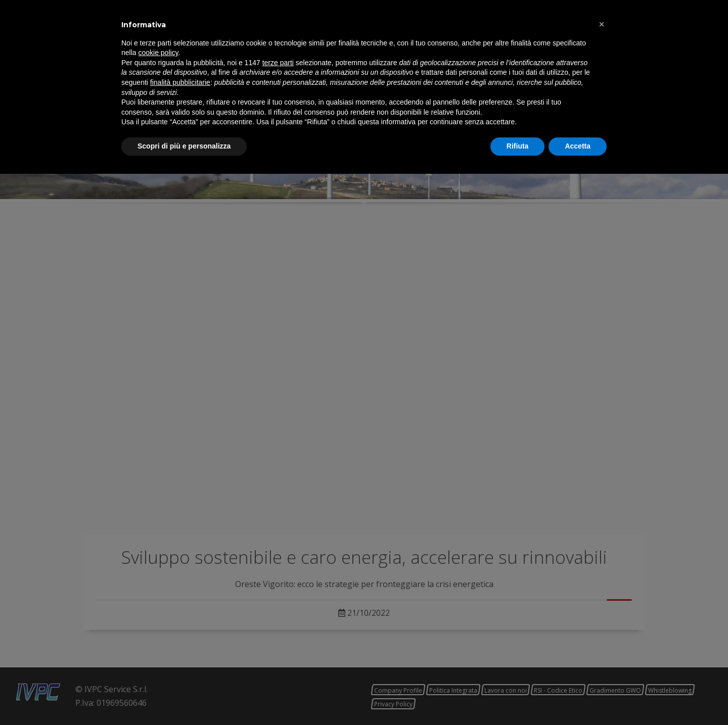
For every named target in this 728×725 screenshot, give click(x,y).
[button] (602, 575)
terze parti (278, 614)
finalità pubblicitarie (180, 634)
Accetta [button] (578, 697)
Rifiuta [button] (518, 697)
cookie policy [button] (158, 604)
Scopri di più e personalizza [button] (184, 697)
